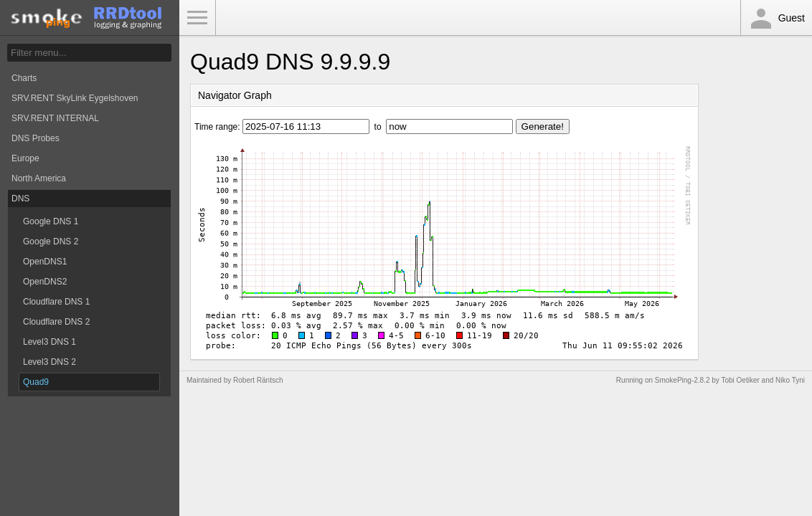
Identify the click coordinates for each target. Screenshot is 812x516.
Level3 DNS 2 (49, 362)
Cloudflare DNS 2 (56, 322)
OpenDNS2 (45, 282)
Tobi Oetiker (740, 380)
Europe (25, 158)
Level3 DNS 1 (49, 342)
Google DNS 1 (51, 221)
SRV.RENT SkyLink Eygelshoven (75, 98)
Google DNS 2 (51, 242)
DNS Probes (36, 138)
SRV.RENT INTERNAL (55, 118)
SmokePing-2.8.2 (683, 380)
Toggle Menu (197, 18)
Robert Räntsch (258, 380)
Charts (24, 78)
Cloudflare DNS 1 (56, 302)
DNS (20, 199)
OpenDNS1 (45, 262)
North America (39, 178)
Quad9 (36, 382)
